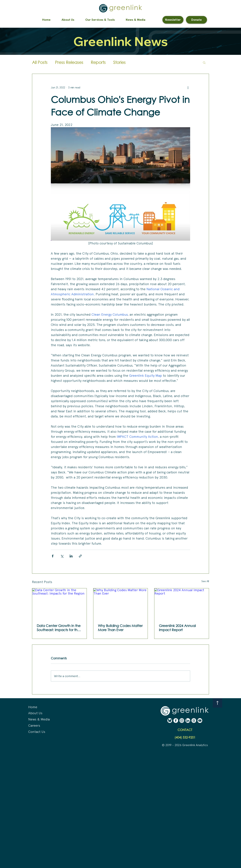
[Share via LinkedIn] (71, 556)
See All (205, 581)
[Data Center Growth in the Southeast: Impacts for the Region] (59, 604)
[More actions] (188, 87)
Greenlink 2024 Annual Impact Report (177, 628)
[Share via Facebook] (53, 556)
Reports (98, 62)
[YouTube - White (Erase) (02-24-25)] (200, 721)
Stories (119, 62)
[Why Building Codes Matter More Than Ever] (121, 604)
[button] (204, 62)
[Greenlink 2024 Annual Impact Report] (182, 604)
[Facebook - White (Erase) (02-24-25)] (176, 721)
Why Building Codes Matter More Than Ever (120, 628)
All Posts (40, 62)
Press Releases (69, 62)
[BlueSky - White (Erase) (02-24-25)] (170, 721)
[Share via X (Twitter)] (62, 556)
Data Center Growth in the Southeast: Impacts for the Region (59, 628)
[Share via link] (80, 556)
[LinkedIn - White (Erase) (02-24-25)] (188, 721)
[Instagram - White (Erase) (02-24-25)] (182, 721)
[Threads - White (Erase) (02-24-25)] (194, 721)
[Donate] (196, 20)
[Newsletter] (173, 20)
